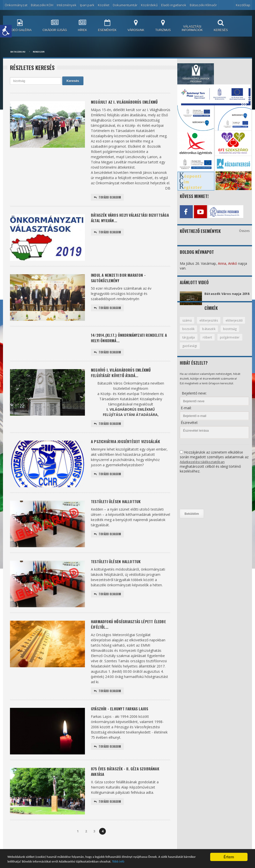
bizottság (189, 341)
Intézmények (67, 5)
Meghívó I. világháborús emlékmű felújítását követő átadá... (123, 376)
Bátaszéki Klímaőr (203, 5)
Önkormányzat (16, 5)
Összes (244, 230)
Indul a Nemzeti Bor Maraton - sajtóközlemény (120, 279)
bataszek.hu (18, 52)
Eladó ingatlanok (174, 5)
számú (187, 324)
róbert (230, 341)
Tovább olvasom (108, 198)
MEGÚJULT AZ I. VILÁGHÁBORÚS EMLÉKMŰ (127, 102)
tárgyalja (211, 341)
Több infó (197, 861)
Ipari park (87, 5)
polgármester (192, 350)
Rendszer (39, 52)
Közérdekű (149, 5)
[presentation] (200, 496)
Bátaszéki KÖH (42, 5)
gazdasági (218, 350)
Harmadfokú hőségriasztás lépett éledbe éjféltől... (125, 629)
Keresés (73, 81)
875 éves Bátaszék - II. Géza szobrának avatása (127, 778)
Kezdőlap (243, 5)
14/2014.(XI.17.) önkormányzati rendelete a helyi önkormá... (131, 339)
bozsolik (215, 333)
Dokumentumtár (125, 5)
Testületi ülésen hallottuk (118, 506)
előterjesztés (210, 324)
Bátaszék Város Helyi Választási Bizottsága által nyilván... (122, 219)
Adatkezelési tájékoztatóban (203, 466)
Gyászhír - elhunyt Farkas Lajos (122, 715)
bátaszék (236, 333)
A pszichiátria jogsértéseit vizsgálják (128, 446)
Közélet (104, 5)
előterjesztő (191, 333)
